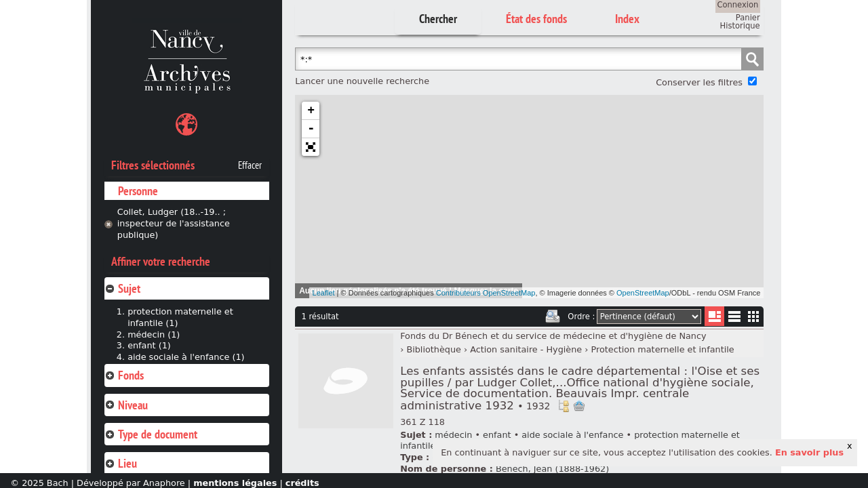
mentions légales (235, 483)
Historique (740, 26)
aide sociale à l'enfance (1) (186, 357)
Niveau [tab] (126, 405)
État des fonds (536, 19)
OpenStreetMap (643, 293)
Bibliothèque (434, 349)
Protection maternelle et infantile (663, 349)
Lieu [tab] (121, 463)
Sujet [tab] (122, 288)
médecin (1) (154, 334)
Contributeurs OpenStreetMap (486, 293)
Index (627, 19)
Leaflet (324, 293)
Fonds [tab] (124, 375)
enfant (497, 435)
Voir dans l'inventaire (564, 406)
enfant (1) (149, 345)
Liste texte (734, 319)
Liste (714, 316)
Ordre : (581, 317)
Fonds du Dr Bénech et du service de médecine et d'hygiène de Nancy (553, 336)
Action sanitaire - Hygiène (526, 349)
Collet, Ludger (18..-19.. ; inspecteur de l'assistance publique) (174, 223)
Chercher (438, 19)
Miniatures (754, 316)
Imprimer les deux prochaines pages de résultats (553, 317)
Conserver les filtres (699, 82)
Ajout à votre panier (579, 406)
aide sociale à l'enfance (572, 435)
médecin (453, 435)
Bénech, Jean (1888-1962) (552, 469)
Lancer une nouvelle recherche (362, 81)
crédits (302, 483)
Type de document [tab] (151, 434)
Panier (748, 18)
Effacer (250, 165)
